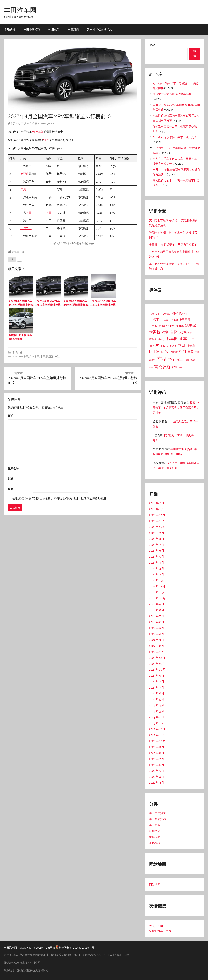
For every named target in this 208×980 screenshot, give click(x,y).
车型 (41, 132)
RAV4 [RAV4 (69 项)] (183, 313)
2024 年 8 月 (157, 610)
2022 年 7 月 (157, 759)
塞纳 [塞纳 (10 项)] (190, 333)
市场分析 (10, 30)
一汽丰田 (26, 228)
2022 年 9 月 (157, 747)
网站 (11, 489)
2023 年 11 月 (157, 664)
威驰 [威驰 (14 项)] (160, 339)
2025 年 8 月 (157, 539)
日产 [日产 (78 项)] (191, 339)
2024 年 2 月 (157, 646)
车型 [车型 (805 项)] (162, 359)
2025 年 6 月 (157, 551)
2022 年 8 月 (157, 753)
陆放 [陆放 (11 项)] (151, 367)
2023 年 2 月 (157, 717)
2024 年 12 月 (157, 586)
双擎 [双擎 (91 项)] (165, 332)
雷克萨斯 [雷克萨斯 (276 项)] (162, 367)
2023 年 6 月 (157, 693)
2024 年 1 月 (156, 652)
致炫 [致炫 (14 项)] (197, 352)
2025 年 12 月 (157, 515)
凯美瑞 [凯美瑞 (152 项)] (191, 326)
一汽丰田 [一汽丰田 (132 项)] (156, 319)
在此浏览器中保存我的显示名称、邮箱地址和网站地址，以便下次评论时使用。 (60, 498)
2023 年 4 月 (157, 705)
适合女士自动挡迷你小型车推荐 (172, 94)
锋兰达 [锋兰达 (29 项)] (180, 360)
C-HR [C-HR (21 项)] (159, 314)
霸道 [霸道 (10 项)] (181, 367)
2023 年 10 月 (157, 670)
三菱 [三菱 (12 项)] (166, 320)
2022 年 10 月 (157, 741)
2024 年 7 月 (157, 616)
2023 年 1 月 (156, 723)
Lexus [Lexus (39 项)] (166, 314)
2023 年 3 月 (157, 711)
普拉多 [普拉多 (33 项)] (164, 346)
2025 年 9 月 (157, 533)
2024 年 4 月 (157, 634)
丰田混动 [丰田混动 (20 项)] (174, 320)
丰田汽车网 (20, 10)
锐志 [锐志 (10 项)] (187, 360)
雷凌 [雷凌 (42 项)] (175, 367)
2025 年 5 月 (157, 557)
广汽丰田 (26, 189)
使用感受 (54, 30)
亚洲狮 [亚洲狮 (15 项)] (162, 326)
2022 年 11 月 (157, 735)
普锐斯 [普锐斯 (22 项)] (173, 346)
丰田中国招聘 (32, 30)
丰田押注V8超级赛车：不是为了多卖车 (173, 245)
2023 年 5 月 (157, 699)
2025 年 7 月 (157, 545)
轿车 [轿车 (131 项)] (172, 359)
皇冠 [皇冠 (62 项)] (190, 352)
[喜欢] (12, 259)
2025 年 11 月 (157, 521)
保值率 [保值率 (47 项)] (180, 326)
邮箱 (11, 479)
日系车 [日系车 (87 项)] (154, 346)
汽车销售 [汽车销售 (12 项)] (174, 352)
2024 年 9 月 (157, 604)
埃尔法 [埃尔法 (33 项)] (183, 332)
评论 (11, 416)
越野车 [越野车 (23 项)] (153, 360)
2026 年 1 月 (157, 509)
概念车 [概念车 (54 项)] (191, 346)
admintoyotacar (46, 123)
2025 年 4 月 (157, 563)
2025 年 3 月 (157, 568)
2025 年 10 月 (157, 527)
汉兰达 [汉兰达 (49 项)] (165, 352)
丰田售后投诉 (157, 819)
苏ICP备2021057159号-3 (41, 948)
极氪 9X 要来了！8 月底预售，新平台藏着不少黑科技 (176, 408)
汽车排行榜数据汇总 (100, 30)
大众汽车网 (156, 926)
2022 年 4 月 (157, 777)
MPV (35, 132)
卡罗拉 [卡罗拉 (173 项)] (155, 332)
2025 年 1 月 (156, 580)
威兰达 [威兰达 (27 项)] (153, 339)
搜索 (152, 45)
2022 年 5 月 (157, 771)
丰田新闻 (73, 30)
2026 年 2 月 (157, 503)
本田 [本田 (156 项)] (182, 345)
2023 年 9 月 (157, 676)
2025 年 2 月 (157, 575)
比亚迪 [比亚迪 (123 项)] (154, 352)
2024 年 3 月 (157, 640)
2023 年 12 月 (157, 658)
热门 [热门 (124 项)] (183, 352)
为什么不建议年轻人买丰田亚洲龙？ (175, 137)
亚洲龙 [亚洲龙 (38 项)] (170, 326)
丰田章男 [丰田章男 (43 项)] (185, 320)
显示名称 (14, 469)
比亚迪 (25, 174)
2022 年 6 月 (157, 765)
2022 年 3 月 (157, 783)
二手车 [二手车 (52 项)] (153, 326)
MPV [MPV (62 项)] (175, 314)
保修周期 (155, 837)
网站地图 (155, 885)
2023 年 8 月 (157, 682)
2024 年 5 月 (157, 628)
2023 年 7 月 (157, 688)
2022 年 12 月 (157, 729)
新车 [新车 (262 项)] (183, 339)
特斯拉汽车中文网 (160, 931)
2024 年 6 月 (157, 622)
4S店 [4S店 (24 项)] (152, 314)
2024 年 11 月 (157, 592)
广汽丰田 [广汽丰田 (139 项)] (170, 339)
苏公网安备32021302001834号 (75, 948)
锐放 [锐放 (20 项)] (193, 360)
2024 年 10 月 (157, 598)
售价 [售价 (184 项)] (174, 332)
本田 (29, 213)
